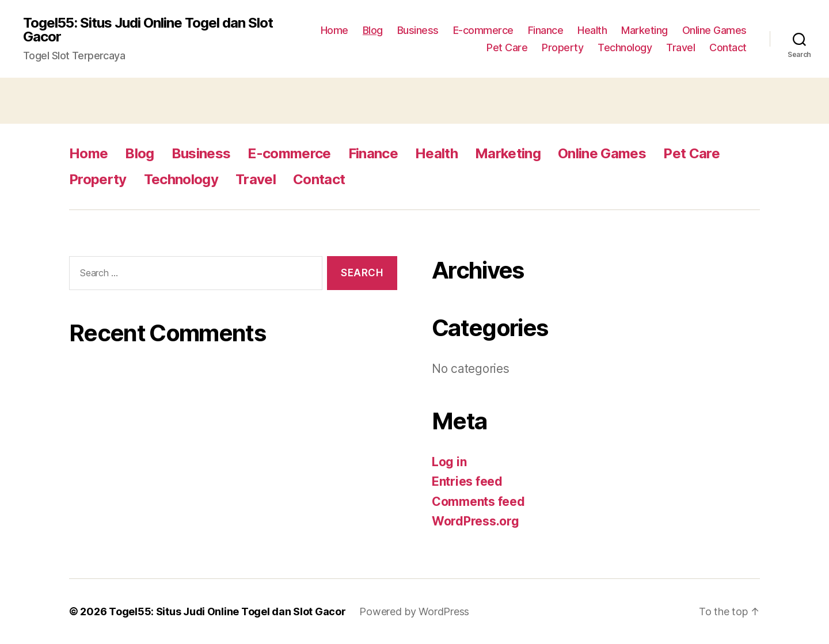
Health (592, 30)
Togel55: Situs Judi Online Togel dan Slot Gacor (148, 30)
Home (334, 30)
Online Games (714, 30)
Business (418, 30)
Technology (625, 47)
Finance (546, 30)
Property (562, 47)
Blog (373, 30)
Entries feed (467, 481)
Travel (680, 47)
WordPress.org (476, 521)
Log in (449, 462)
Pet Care (507, 47)
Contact (728, 47)
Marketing (644, 30)
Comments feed (478, 502)
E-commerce (483, 30)
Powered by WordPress (414, 611)
